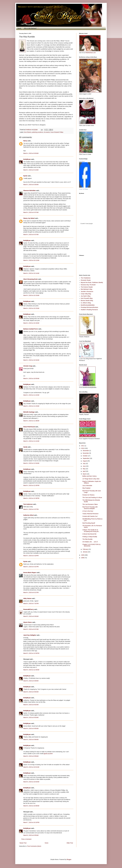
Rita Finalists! (86, 488)
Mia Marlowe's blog (86, 289)
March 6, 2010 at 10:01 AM (31, 767)
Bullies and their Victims (89, 476)
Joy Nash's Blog (86, 296)
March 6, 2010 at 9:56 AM (31, 739)
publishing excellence (38, 132)
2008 (83, 558)
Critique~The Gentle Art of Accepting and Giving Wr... (91, 531)
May (84, 469)
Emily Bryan (82, 161)
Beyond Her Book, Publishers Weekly (92, 282)
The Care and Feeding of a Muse (92, 497)
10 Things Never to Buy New (91, 479)
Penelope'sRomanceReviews (89, 307)
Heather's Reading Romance (89, 310)
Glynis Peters (28, 622)
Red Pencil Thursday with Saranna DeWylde (90, 508)
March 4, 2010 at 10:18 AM (31, 323)
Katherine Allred (28, 515)
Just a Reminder (87, 486)
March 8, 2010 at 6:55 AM (31, 835)
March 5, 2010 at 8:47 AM (31, 629)
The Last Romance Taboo (90, 504)
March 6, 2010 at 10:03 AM (31, 782)
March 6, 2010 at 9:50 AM (31, 692)
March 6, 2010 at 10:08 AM (31, 806)
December (86, 451)
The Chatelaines (86, 278)
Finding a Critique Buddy (90, 537)
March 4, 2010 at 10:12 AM (31, 260)
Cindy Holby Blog (86, 294)
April (84, 471)
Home (19, 28)
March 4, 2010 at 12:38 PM (31, 498)
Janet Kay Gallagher (30, 635)
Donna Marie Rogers (30, 573)
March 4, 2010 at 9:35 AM (31, 185)
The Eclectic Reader (87, 287)
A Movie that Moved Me (89, 534)
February (86, 549)
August (85, 461)
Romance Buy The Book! (88, 285)
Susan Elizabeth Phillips (57, 132)
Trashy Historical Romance (90, 514)
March (85, 474)
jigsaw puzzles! (48, 754)
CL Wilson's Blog (86, 303)
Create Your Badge (84, 189)
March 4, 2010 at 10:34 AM (31, 360)
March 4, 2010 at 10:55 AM (31, 378)
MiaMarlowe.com (91, 53)
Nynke (25, 176)
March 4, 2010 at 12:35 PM (31, 485)
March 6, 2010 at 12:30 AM (31, 670)
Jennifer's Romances (87, 291)
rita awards (47, 132)
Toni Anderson (28, 504)
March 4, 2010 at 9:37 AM (31, 212)
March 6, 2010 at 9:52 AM (31, 705)
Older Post (70, 843)
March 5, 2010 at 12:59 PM (31, 653)
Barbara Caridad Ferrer (31, 329)
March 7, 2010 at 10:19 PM (31, 822)
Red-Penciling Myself (89, 523)
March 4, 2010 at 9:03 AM (31, 153)
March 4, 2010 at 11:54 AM (31, 463)
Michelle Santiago (29, 412)
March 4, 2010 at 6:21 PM (31, 592)
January (85, 552)
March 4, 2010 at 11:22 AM (31, 395)
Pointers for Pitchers (88, 495)
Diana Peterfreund (29, 427)
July (84, 463)
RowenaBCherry (29, 609)
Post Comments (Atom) (34, 846)
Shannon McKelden (30, 191)
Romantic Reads (86, 280)
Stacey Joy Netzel (29, 218)
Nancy (25, 141)
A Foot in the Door (88, 511)
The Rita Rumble (87, 539)
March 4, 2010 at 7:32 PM (31, 603)
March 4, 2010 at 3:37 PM (31, 509)
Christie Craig (28, 366)
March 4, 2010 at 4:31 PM (31, 567)
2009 (83, 555)
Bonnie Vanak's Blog (87, 301)
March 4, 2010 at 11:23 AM (31, 406)
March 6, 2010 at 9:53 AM (31, 717)
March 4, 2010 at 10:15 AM (31, 295)
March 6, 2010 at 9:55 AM (31, 728)
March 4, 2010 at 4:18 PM (31, 556)
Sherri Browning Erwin (31, 279)
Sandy (25, 447)
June (84, 466)
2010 (83, 448)
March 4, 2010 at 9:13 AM (31, 170)
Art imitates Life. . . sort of (90, 542)
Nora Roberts (28, 132)
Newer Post (23, 843)
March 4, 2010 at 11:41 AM (31, 441)
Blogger (69, 859)
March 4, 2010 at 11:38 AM (31, 421)
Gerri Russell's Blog (87, 298)
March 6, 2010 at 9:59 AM (31, 756)
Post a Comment (26, 839)
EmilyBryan (27, 159)
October (85, 456)
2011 (83, 446)
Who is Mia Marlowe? (30, 28)
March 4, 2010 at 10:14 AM (31, 273)
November (86, 453)
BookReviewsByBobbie (88, 305)
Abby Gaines (27, 598)
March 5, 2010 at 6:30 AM (31, 616)
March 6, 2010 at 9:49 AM (31, 681)
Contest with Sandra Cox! (90, 516)
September (86, 458)
